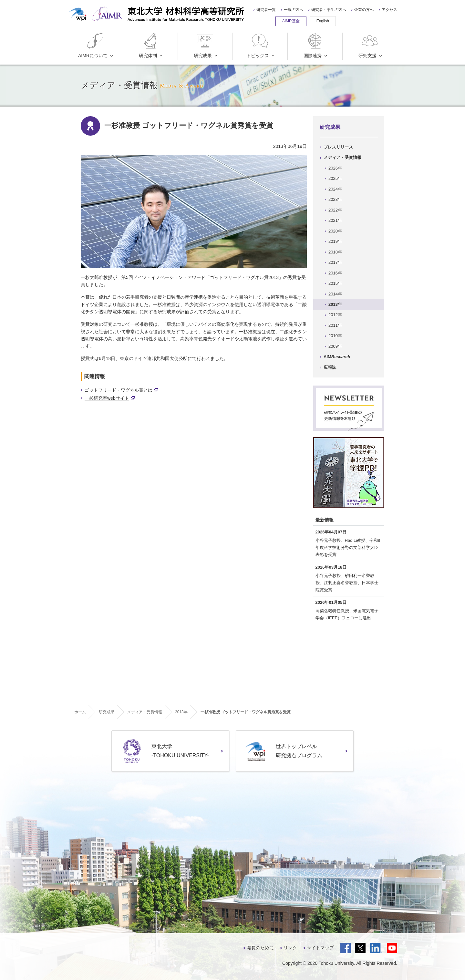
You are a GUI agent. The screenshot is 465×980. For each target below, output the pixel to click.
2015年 (335, 283)
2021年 (335, 220)
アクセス (389, 10)
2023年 (335, 199)
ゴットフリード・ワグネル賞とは (121, 390)
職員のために (260, 948)
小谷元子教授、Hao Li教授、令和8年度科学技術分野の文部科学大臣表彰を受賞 (348, 547)
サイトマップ (320, 948)
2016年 (335, 273)
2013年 (335, 304)
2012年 (335, 315)
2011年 (335, 325)
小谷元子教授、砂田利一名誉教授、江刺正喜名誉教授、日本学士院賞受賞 (347, 583)
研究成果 (204, 45)
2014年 (335, 294)
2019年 (335, 241)
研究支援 (369, 45)
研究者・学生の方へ (329, 10)
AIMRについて (93, 45)
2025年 (335, 178)
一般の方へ (294, 10)
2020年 (335, 231)
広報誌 (330, 367)
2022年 (335, 210)
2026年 (335, 168)
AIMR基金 (291, 21)
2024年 (335, 189)
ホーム (80, 712)
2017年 (335, 262)
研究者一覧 (266, 10)
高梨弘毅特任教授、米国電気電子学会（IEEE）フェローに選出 (347, 614)
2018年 (335, 252)
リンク (290, 948)
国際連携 (314, 45)
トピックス (258, 45)
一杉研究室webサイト (110, 398)
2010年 (335, 336)
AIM (337, 357)
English (323, 21)
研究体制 (149, 45)
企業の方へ (364, 10)
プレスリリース (338, 147)
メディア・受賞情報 (342, 157)
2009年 (335, 346)
